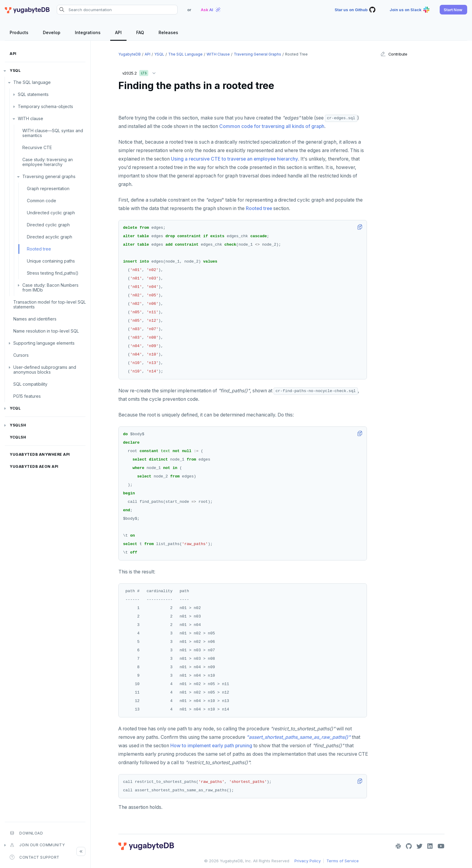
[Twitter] (419, 846)
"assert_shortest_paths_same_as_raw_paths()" (299, 737)
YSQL (15, 70)
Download (26, 833)
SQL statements (33, 94)
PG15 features (27, 396)
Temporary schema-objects (45, 106)
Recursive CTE (37, 147)
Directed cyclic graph (48, 225)
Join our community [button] (37, 845)
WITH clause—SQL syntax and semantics (53, 133)
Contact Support (35, 857)
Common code (42, 201)
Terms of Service (343, 861)
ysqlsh (18, 425)
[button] (453, 10)
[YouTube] (441, 846)
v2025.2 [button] (140, 72)
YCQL (15, 408)
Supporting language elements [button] (44, 343)
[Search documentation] (117, 10)
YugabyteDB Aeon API (34, 466)
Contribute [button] (394, 54)
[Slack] (398, 846)
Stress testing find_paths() (53, 273)
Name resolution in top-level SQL (46, 331)
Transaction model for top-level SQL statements (50, 304)
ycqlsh (18, 437)
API (13, 54)
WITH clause (31, 118)
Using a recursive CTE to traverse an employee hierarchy (234, 159)
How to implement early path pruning (211, 746)
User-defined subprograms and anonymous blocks (45, 370)
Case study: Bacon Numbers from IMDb (50, 287)
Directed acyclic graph (50, 237)
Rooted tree (39, 249)
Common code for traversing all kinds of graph (272, 126)
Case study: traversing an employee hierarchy (48, 162)
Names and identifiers (35, 319)
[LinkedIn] (430, 846)
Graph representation (48, 188)
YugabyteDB (130, 54)
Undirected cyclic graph (51, 213)
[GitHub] (409, 846)
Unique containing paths (51, 261)
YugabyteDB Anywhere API (40, 454)
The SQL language (32, 82)
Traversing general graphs (49, 176)
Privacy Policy (308, 861)
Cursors (21, 355)
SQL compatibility (30, 384)
